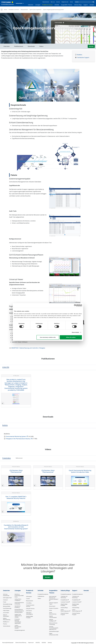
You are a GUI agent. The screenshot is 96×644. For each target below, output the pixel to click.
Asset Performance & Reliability (19, 603)
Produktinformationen (43, 594)
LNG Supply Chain (7, 598)
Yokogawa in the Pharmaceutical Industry (19, 439)
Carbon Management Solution (18, 627)
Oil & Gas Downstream (6, 595)
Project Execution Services (30, 606)
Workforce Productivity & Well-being (19, 596)
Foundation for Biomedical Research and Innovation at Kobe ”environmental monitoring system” (16, 527)
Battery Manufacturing (7, 619)
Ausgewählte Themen (67, 5)
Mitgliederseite (65, 2)
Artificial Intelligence (52, 620)
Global (71, 2)
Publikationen (41, 596)
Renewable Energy (8, 604)
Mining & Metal (7, 606)
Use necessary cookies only (48, 337)
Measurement (24, 10)
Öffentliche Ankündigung (29, 613)
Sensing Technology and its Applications (54, 628)
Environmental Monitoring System (17, 436)
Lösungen (38, 5)
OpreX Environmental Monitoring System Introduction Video (80, 471)
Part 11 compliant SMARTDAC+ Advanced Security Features (16, 497)
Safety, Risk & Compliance (18, 600)
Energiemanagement (20, 630)
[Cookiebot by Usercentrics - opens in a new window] (75, 305)
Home (5, 10)
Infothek (57, 5)
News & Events (46, 2)
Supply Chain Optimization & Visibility (18, 616)
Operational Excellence (18, 607)
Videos (39, 598)
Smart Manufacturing (53, 613)
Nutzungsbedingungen (8, 643)
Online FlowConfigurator (65, 610)
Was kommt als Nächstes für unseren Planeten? (54, 598)
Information (29, 596)
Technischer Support (83, 58)
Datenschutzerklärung (21, 643)
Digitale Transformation (53, 617)
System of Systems (54, 608)
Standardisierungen (54, 631)
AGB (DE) (38, 643)
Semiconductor (7, 626)
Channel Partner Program (65, 614)
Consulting (29, 603)
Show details (75, 332)
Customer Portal (65, 602)
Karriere (58, 2)
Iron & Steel (6, 613)
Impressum (31, 643)
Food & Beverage (7, 608)
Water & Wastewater (6, 615)
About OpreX (52, 606)
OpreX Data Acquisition (35, 10)
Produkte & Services (47, 5)
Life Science (29, 611)
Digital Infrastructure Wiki (54, 634)
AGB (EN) (44, 643)
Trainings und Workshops (64, 597)
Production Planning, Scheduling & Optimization (18, 621)
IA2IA (51, 610)
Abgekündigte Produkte (30, 617)
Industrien (31, 5)
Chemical (5, 600)
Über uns (53, 2)
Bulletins (80, 55)
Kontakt (92, 5)
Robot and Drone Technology (53, 624)
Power (5, 602)
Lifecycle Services (30, 609)
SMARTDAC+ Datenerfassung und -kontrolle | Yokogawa (28, 348)
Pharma (5, 624)
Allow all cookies (71, 337)
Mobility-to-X (6, 622)
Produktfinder (64, 600)
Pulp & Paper (6, 610)
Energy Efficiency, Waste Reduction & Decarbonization (19, 611)
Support (86, 5)
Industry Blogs (78, 5)
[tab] (6, 367)
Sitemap (50, 643)
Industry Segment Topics (53, 603)
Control (28, 599)
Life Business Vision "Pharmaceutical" (16, 471)
